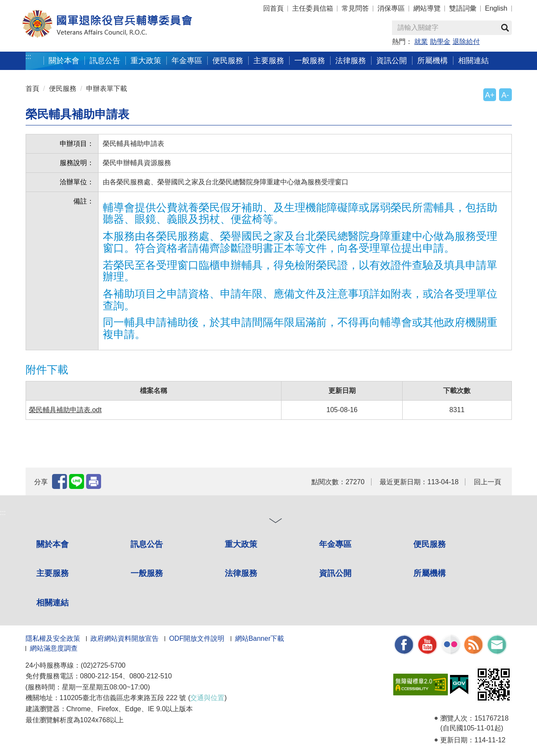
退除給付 (466, 42)
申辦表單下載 (107, 89)
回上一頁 (488, 482)
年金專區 (187, 60)
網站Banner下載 (260, 638)
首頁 (32, 89)
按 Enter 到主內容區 (38, 6)
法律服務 (351, 60)
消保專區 (391, 8)
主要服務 (269, 60)
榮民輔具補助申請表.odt (65, 410)
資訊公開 (392, 60)
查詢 (505, 28)
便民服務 (228, 60)
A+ (490, 95)
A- (505, 95)
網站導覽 (427, 8)
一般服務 (310, 60)
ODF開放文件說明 (197, 638)
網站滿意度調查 (54, 648)
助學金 (440, 42)
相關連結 (473, 60)
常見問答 (355, 8)
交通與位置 (207, 698)
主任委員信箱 (313, 8)
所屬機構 (433, 60)
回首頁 (273, 8)
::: (28, 57)
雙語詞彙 (463, 8)
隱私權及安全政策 (53, 638)
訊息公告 (105, 60)
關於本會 (64, 60)
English (496, 8)
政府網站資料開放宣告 (125, 638)
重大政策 (146, 60)
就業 (421, 42)
